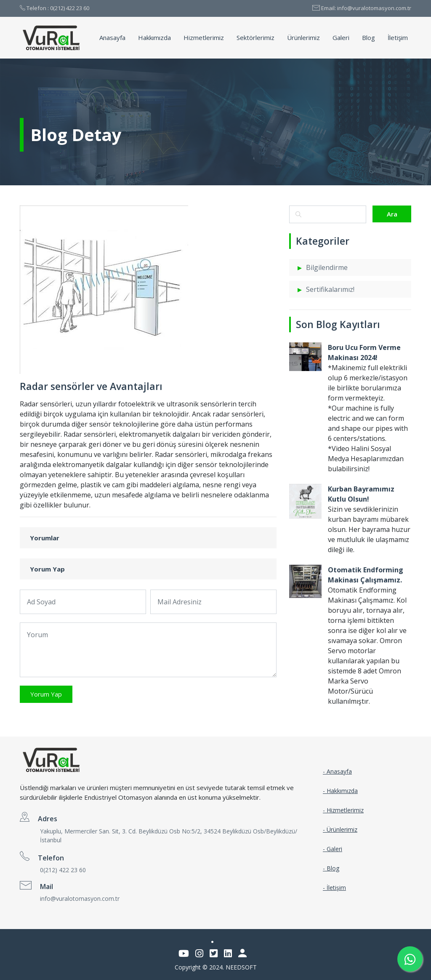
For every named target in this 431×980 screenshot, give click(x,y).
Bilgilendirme (327, 267)
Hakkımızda (154, 37)
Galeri (341, 37)
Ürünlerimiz (303, 37)
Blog (368, 37)
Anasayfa (112, 37)
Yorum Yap (46, 694)
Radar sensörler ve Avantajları (91, 386)
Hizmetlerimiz (204, 37)
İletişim (398, 37)
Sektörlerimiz (255, 37)
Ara (392, 214)
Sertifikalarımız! (330, 289)
